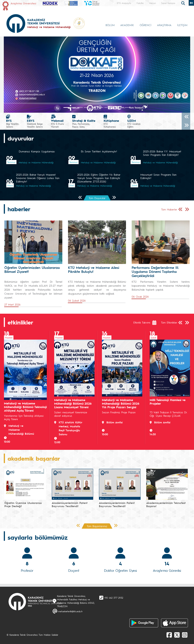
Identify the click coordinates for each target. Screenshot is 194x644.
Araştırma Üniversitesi (23, 3)
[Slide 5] (100, 107)
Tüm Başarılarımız (97, 526)
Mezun (152, 3)
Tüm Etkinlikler (169, 322)
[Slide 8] (121, 107)
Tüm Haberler (169, 209)
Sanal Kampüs (168, 3)
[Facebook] (169, 635)
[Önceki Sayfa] (80, 198)
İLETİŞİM (182, 25)
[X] (177, 635)
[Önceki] (186, 117)
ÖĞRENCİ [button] (145, 25)
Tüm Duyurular (97, 198)
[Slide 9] (128, 107)
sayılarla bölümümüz (38, 537)
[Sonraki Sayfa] (114, 198)
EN (191, 3)
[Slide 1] (73, 107)
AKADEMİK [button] (127, 25)
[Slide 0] (66, 107)
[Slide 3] (87, 107)
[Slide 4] (94, 107)
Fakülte (140, 3)
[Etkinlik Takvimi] (156, 323)
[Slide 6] (107, 107)
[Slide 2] (80, 107)
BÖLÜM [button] (110, 25)
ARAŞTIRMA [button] (164, 25)
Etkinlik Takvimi (142, 322)
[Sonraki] (186, 125)
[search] (184, 3)
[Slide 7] (114, 107)
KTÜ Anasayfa (124, 3)
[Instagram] (185, 635)
